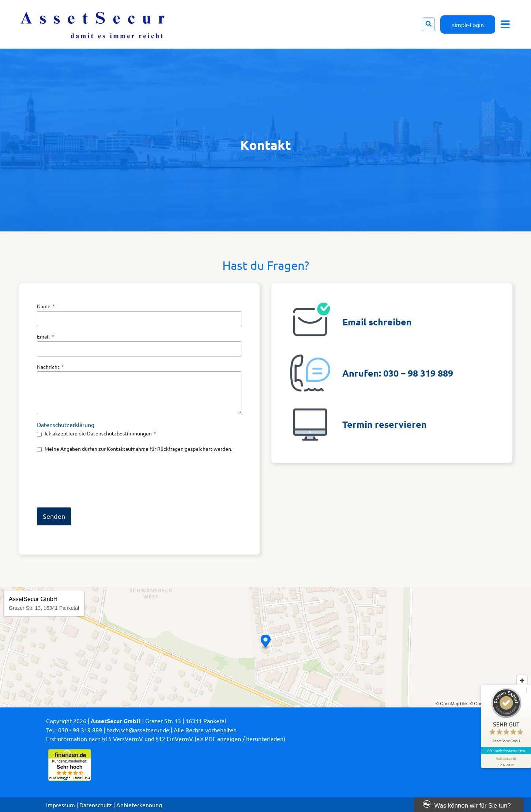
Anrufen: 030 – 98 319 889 (398, 373)
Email (46, 336)
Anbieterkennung (139, 805)
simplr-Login (468, 24)
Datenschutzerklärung (66, 424)
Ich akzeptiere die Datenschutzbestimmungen (100, 433)
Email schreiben (377, 322)
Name (46, 306)
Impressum (61, 805)
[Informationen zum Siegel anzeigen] (506, 761)
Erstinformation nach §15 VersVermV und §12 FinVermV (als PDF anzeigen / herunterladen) (166, 739)
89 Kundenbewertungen (506, 751)
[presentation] (93, 480)
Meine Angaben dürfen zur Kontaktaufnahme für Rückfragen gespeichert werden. (138, 449)
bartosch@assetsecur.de (138, 730)
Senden (54, 516)
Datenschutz (96, 805)
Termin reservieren (385, 424)
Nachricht (50, 367)
